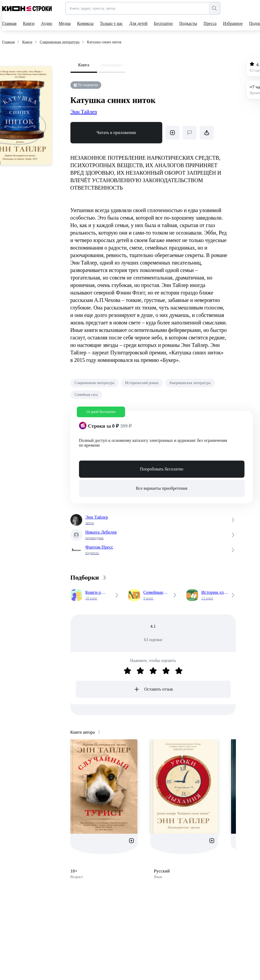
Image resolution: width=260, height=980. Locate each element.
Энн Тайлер (84, 112)
